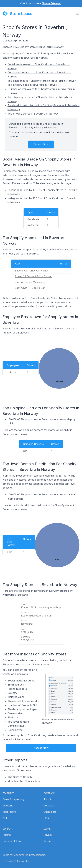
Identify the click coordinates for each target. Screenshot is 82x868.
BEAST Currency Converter (32, 271)
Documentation (12, 841)
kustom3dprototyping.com (37, 616)
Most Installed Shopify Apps (24, 781)
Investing (8, 806)
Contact (48, 806)
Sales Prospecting (13, 799)
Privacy (48, 835)
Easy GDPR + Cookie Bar (30, 288)
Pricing (7, 835)
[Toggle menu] (78, 14)
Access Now (41, 144)
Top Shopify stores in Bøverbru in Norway (33, 114)
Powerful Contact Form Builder (33, 276)
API (5, 818)
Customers (50, 812)
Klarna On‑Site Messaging (30, 282)
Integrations (10, 812)
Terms (47, 841)
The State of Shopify (20, 777)
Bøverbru (27, 624)
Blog (46, 818)
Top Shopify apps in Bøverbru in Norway (32, 85)
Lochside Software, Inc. (17, 861)
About (47, 799)
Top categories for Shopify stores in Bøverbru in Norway (42, 81)
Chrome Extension (51, 3)
